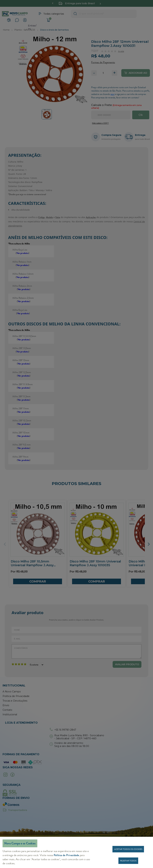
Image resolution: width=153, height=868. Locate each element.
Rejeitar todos (128, 861)
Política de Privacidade (66, 855)
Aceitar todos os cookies (128, 849)
